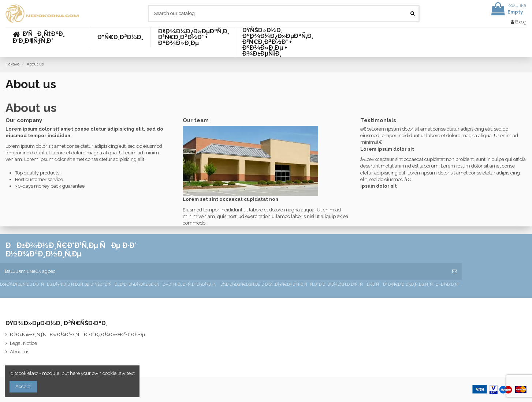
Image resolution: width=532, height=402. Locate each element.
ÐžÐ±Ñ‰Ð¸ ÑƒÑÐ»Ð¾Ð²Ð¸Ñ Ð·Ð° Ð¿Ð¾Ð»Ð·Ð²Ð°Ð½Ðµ (77, 335)
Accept (23, 386)
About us (20, 352)
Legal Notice (23, 343)
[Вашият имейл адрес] (224, 271)
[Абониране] (455, 271)
